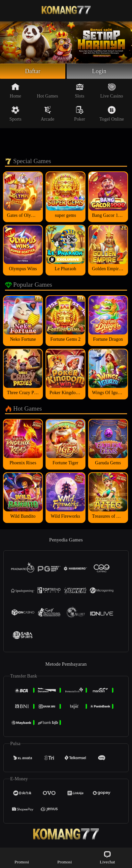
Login (99, 71)
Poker (80, 114)
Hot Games (48, 91)
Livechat (107, 857)
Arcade (47, 114)
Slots (80, 91)
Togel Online (112, 114)
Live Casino (112, 91)
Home (15, 91)
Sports (16, 114)
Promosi (22, 857)
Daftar (33, 71)
